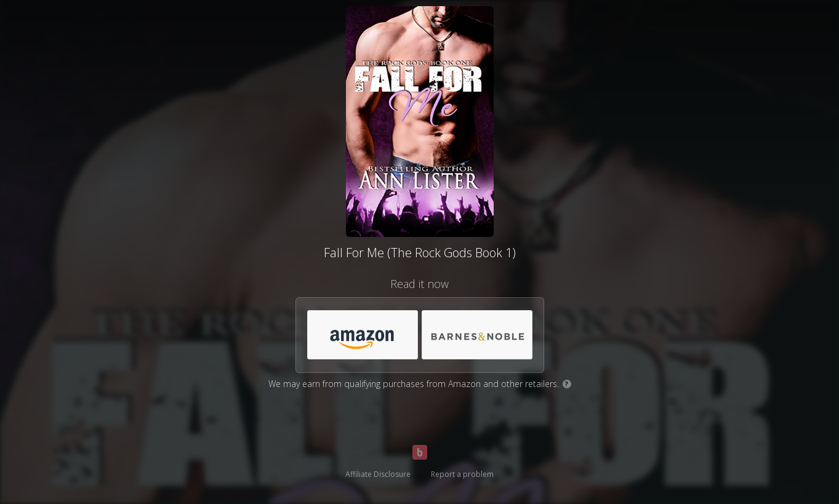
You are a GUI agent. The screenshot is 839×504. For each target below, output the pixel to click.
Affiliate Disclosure (378, 474)
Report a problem (462, 474)
